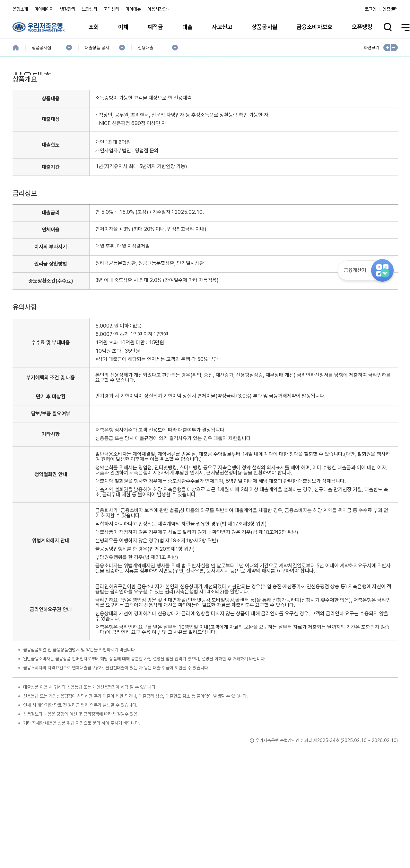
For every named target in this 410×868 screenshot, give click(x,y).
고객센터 (111, 9)
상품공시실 (265, 27)
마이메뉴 (133, 9)
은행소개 (20, 9)
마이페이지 (44, 9)
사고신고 (222, 27)
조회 (94, 27)
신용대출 (145, 48)
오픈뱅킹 (362, 27)
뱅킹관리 (68, 9)
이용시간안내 (159, 9)
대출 (188, 27)
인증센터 (390, 9)
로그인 (371, 9)
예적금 (155, 27)
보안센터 (90, 9)
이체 (123, 27)
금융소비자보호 (315, 27)
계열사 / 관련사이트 (339, 846)
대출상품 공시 (97, 48)
